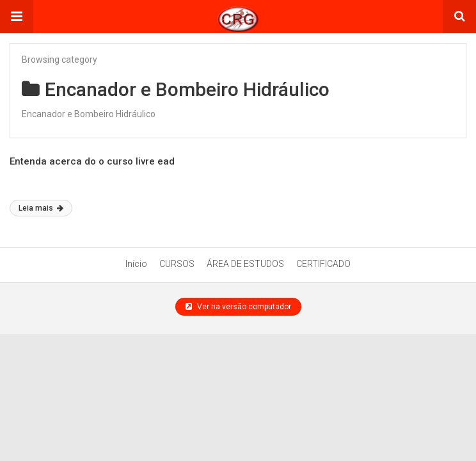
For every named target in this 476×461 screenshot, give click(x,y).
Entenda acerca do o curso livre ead (92, 161)
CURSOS (177, 264)
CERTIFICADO (323, 264)
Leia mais (41, 208)
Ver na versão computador (238, 307)
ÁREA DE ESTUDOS (245, 264)
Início (136, 264)
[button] (17, 17)
